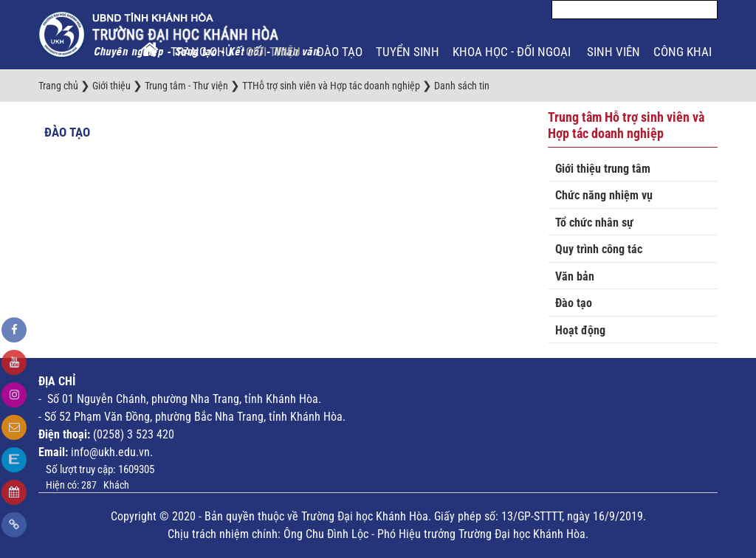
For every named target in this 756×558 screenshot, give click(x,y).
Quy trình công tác (599, 249)
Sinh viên (614, 52)
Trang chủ (202, 52)
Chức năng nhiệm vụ (604, 195)
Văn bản (575, 276)
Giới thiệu (275, 52)
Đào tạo (340, 52)
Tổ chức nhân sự (594, 223)
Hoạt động (580, 330)
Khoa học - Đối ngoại (513, 52)
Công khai (684, 52)
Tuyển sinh (408, 52)
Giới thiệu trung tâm (603, 169)
